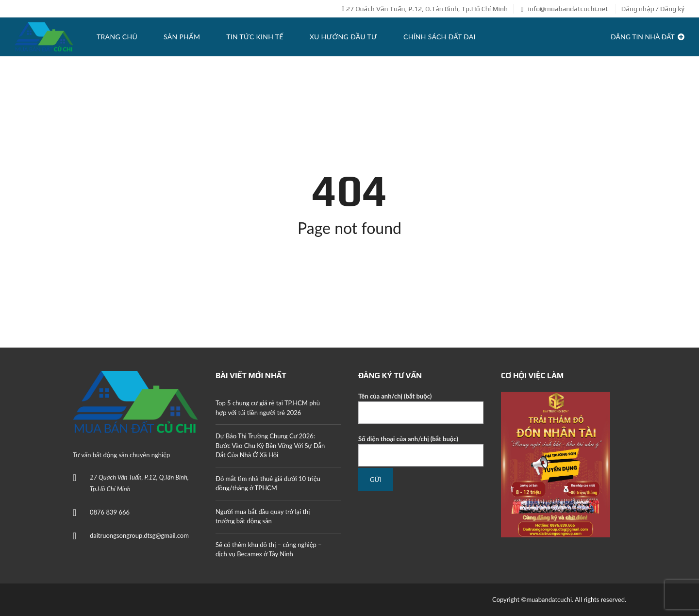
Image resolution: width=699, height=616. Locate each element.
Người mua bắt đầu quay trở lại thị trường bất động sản (263, 516)
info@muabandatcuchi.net (564, 9)
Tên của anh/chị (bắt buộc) (421, 408)
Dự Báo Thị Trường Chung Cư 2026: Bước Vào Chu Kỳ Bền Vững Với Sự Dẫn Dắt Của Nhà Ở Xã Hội (270, 445)
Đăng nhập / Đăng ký (653, 9)
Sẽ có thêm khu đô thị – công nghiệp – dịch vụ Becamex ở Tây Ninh (269, 549)
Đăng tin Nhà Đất (648, 37)
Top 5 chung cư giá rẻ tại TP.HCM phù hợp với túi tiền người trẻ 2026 (268, 408)
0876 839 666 (110, 512)
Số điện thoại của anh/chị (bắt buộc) (421, 451)
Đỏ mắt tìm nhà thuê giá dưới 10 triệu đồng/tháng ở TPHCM (268, 483)
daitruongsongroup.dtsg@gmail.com (139, 535)
